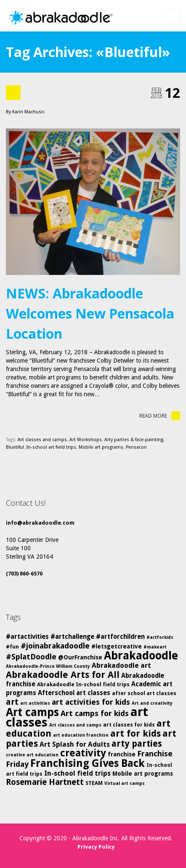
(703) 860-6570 (24, 574)
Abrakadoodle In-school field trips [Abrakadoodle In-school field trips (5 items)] (83, 684)
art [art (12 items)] (12, 702)
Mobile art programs (101, 447)
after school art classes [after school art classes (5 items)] (144, 693)
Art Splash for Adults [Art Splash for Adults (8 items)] (75, 744)
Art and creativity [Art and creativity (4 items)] (152, 703)
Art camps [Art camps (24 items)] (32, 712)
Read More (160, 416)
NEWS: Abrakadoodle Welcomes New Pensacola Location (90, 313)
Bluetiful (15, 447)
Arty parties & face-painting (134, 440)
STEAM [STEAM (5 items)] (94, 783)
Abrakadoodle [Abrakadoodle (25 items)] (141, 655)
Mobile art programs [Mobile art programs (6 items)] (143, 774)
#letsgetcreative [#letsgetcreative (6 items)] (117, 646)
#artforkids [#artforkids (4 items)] (160, 637)
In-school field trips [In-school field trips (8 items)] (77, 773)
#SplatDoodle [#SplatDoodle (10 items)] (31, 657)
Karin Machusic (28, 112)
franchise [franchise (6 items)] (122, 754)
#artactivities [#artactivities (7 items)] (27, 637)
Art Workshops (86, 440)
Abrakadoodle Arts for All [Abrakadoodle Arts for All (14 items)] (63, 675)
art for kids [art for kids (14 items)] (136, 733)
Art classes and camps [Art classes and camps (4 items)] (75, 725)
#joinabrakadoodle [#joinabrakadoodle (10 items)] (55, 646)
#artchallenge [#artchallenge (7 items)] (72, 637)
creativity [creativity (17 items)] (83, 753)
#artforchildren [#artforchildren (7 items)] (120, 637)
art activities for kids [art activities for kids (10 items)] (91, 702)
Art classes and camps (42, 440)
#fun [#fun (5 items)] (12, 647)
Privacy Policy (96, 847)
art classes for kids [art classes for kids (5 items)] (129, 725)
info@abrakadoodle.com (40, 523)
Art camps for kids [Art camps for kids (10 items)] (95, 713)
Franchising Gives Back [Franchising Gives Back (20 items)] (88, 763)
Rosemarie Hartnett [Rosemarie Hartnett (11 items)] (45, 782)
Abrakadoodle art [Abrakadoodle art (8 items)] (121, 665)
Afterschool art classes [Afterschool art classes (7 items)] (74, 693)
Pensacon (136, 447)
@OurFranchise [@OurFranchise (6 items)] (80, 657)
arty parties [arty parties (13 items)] (137, 744)
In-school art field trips (51, 447)
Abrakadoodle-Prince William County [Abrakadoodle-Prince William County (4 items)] (48, 666)
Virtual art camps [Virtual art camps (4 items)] (125, 783)
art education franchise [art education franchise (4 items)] (81, 735)
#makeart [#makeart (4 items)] (155, 647)
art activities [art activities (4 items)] (35, 703)
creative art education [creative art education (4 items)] (32, 755)
